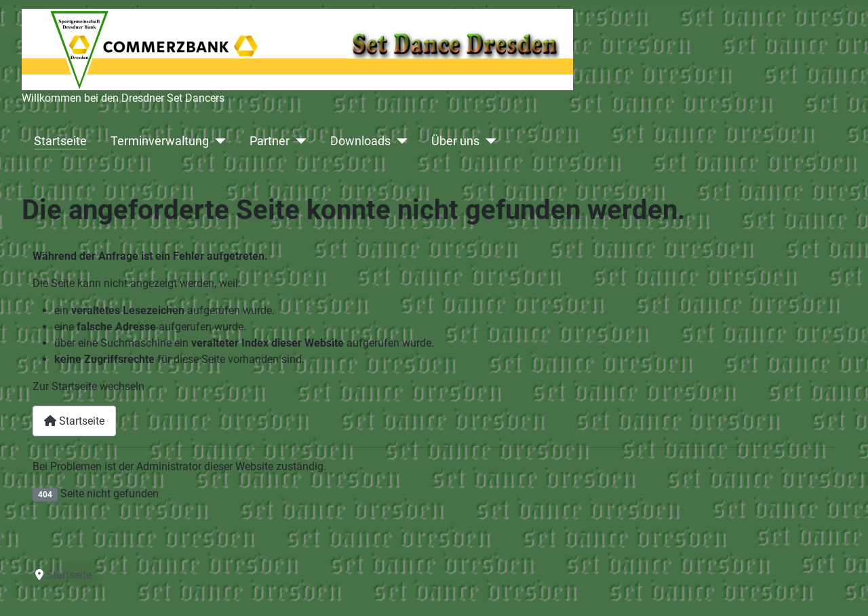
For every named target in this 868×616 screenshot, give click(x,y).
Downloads (360, 141)
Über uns (455, 141)
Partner (270, 141)
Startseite (60, 141)
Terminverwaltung (160, 141)
